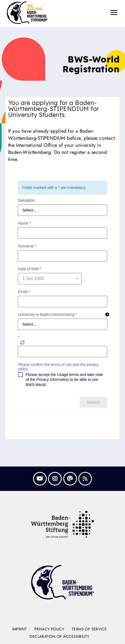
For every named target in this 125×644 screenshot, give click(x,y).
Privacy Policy (49, 629)
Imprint (20, 629)
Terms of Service (89, 629)
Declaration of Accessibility (59, 636)
